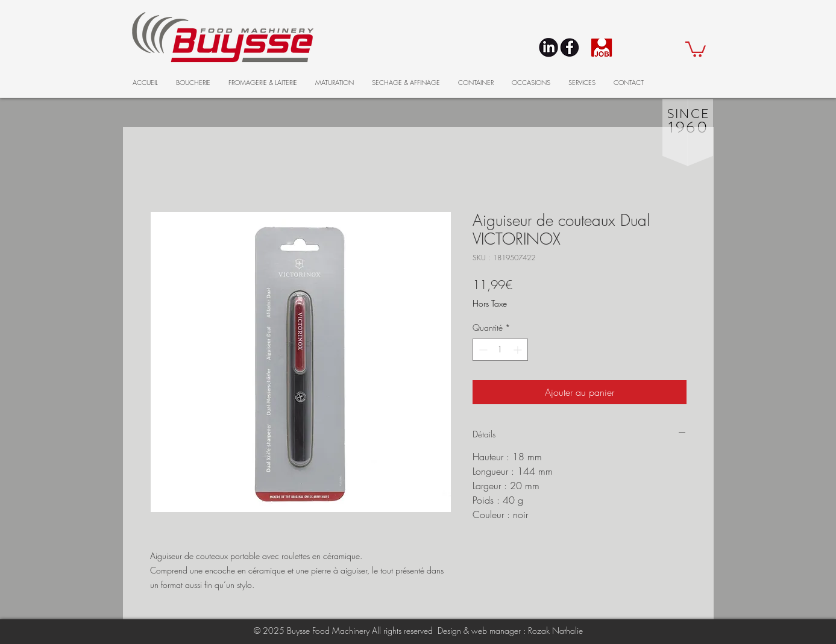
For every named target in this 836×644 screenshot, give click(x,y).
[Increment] (519, 350)
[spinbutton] (500, 350)
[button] (696, 48)
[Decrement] (482, 350)
